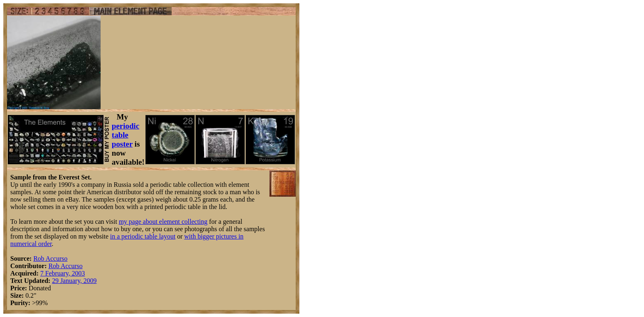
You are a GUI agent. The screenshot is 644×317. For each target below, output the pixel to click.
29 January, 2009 (75, 281)
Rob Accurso (50, 258)
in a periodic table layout (143, 236)
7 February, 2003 (63, 273)
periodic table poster (125, 135)
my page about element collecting (163, 222)
